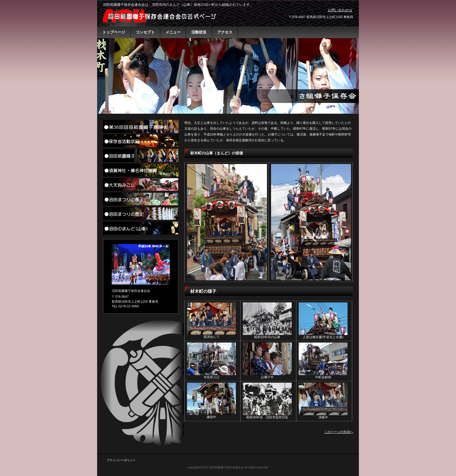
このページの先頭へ (339, 432)
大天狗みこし (141, 184)
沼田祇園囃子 (141, 155)
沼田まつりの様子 (141, 199)
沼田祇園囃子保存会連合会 (161, 16)
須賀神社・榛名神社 (141, 170)
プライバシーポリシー (121, 460)
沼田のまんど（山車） (141, 228)
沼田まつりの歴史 (141, 214)
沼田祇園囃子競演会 (141, 126)
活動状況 (141, 141)
